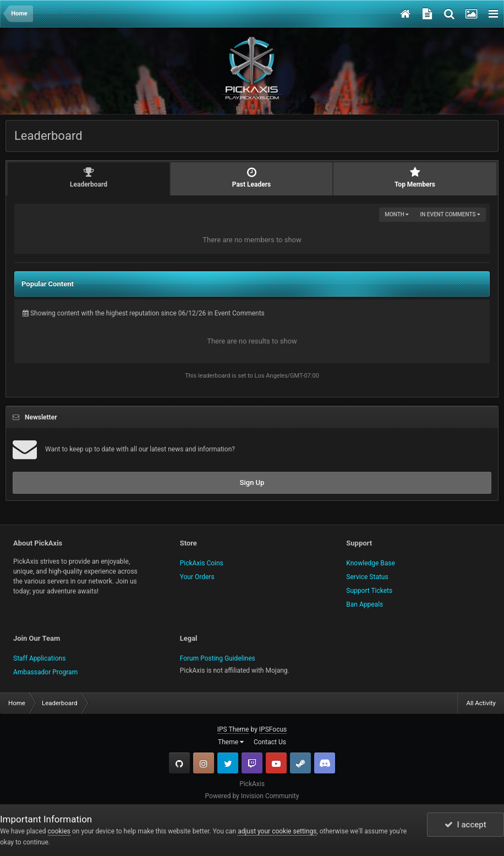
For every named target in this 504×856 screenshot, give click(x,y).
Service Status (367, 577)
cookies (59, 831)
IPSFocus (273, 729)
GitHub (179, 763)
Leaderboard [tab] (89, 178)
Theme (231, 742)
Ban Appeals (365, 604)
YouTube (276, 763)
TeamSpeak (325, 763)
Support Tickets (369, 591)
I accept (465, 825)
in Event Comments (450, 214)
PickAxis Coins (202, 563)
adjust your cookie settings (277, 831)
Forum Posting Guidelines (218, 658)
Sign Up (252, 482)
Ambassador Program (45, 672)
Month (397, 214)
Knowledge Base (371, 563)
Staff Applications (39, 658)
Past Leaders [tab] (251, 178)
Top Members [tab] (415, 178)
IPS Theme (233, 729)
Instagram (204, 763)
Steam (300, 763)
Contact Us (270, 742)
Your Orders (197, 577)
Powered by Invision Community (252, 796)
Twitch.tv (252, 763)
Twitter (228, 763)
